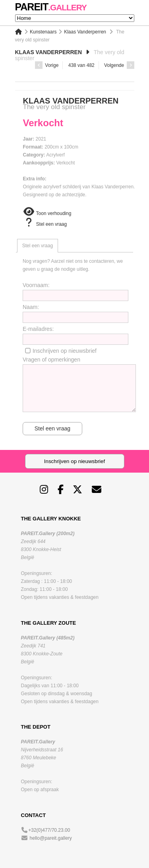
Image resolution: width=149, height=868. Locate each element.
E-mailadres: (38, 329)
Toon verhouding (47, 213)
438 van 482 (81, 65)
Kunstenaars (43, 32)
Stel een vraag (45, 224)
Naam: (31, 307)
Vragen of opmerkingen (51, 360)
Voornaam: (36, 285)
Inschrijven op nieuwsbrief (65, 351)
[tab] (38, 246)
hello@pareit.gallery (51, 838)
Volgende (119, 65)
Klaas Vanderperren (85, 32)
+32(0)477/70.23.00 (49, 830)
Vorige (47, 65)
